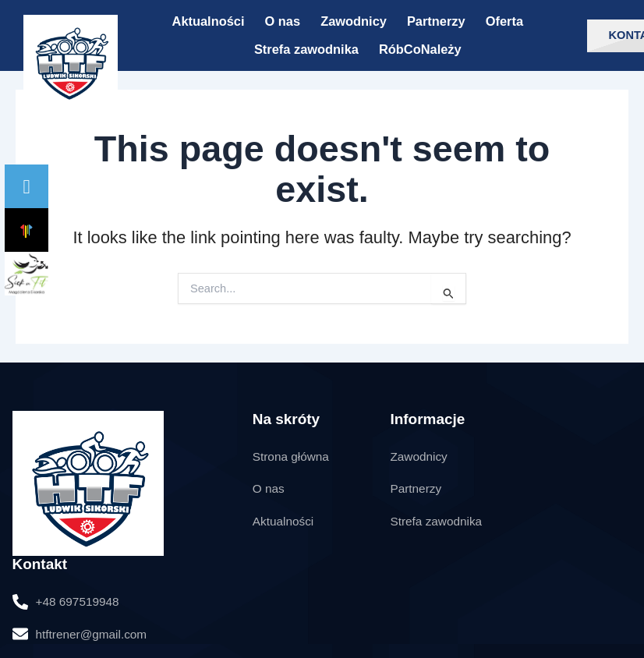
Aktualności (209, 21)
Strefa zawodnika (306, 49)
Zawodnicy (354, 21)
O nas (283, 21)
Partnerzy (436, 21)
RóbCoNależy (420, 49)
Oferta (504, 21)
